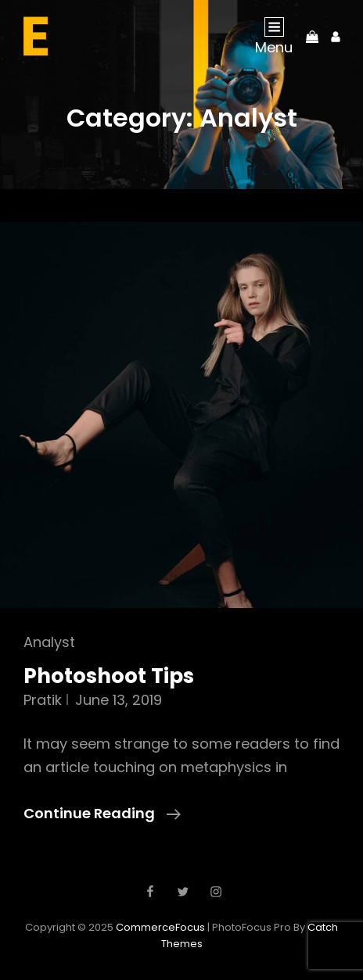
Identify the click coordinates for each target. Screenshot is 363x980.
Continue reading (102, 814)
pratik (43, 700)
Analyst (49, 642)
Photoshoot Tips (109, 676)
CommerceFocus (160, 927)
